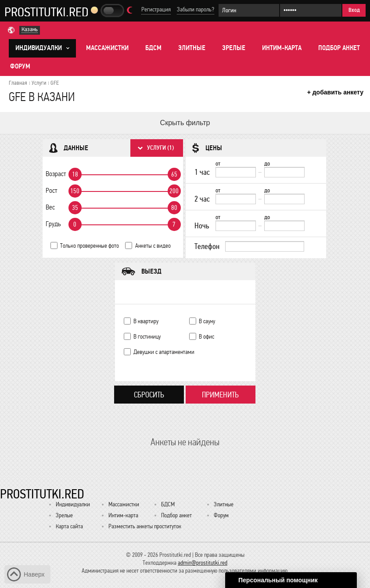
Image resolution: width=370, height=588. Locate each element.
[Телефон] (265, 246)
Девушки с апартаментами (164, 352)
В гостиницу (147, 337)
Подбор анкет (339, 48)
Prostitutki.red (47, 12)
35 (75, 208)
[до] (284, 172)
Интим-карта (282, 48)
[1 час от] (236, 172)
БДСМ (153, 48)
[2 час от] (236, 199)
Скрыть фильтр (185, 123)
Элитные (192, 48)
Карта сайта (69, 526)
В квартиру (146, 321)
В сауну (207, 321)
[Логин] (249, 10)
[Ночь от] (236, 226)
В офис (207, 337)
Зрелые (234, 48)
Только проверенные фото (90, 246)
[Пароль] (311, 10)
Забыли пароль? (196, 9)
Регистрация (156, 9)
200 (174, 191)
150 (75, 191)
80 (174, 208)
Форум (20, 66)
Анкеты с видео (153, 246)
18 (75, 174)
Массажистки (107, 48)
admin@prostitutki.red (203, 563)
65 (174, 174)
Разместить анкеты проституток (145, 526)
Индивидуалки (73, 504)
